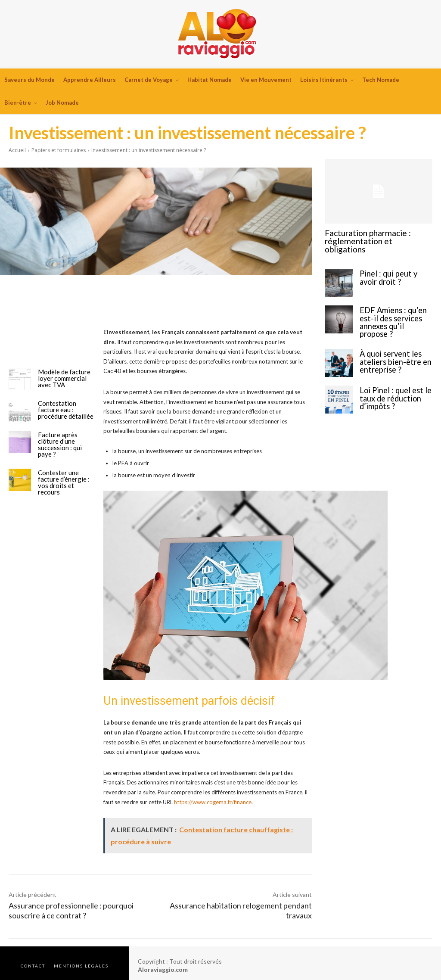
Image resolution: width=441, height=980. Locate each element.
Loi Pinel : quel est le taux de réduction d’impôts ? (391, 381)
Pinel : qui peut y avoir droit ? (394, 267)
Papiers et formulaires (59, 150)
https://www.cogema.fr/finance (213, 802)
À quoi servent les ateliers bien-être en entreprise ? (392, 344)
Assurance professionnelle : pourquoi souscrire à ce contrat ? (71, 910)
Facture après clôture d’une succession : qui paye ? (60, 444)
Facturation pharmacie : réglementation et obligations (373, 236)
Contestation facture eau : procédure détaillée (66, 410)
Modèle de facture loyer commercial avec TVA (64, 378)
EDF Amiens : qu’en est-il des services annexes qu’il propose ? (396, 307)
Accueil (17, 150)
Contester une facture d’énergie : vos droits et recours (64, 482)
